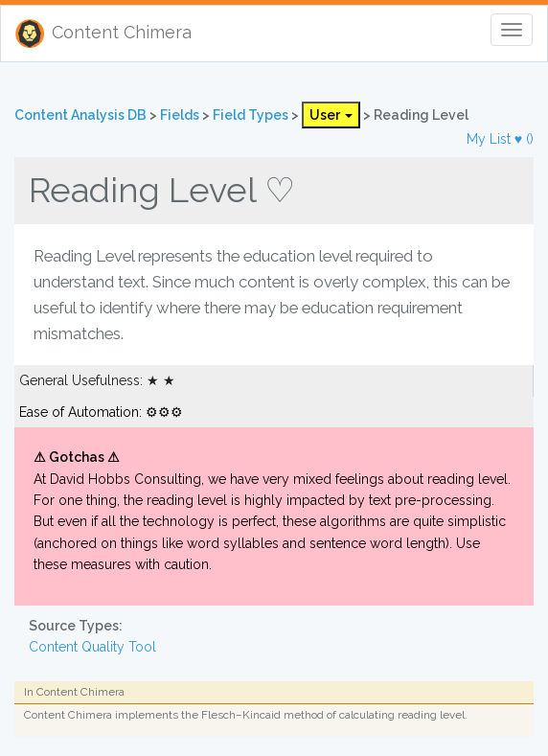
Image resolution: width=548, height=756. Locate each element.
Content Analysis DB (82, 115)
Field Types (252, 115)
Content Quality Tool (92, 647)
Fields (181, 115)
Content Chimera (103, 34)
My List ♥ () (500, 139)
